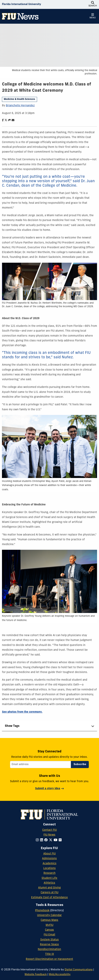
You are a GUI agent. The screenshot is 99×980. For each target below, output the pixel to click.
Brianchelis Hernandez (20, 106)
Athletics (49, 883)
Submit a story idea (48, 789)
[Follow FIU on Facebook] (47, 840)
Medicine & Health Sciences (19, 99)
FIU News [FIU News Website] (49, 835)
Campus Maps (49, 920)
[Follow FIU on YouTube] (56, 840)
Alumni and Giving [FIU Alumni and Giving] (49, 888)
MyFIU (49, 925)
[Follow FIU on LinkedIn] (42, 840)
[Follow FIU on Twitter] (51, 840)
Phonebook (42, 911)
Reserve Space (49, 945)
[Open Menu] (93, 16)
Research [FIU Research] (49, 873)
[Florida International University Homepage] (21, 4)
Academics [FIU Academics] (49, 864)
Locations (49, 868)
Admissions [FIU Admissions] (49, 859)
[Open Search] (93, 4)
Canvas (49, 930)
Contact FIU (49, 830)
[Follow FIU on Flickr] (61, 840)
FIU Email (49, 935)
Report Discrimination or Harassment (49, 959)
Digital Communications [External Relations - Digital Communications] (79, 970)
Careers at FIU (49, 893)
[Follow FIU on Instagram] (38, 840)
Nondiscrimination (49, 949)
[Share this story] (9, 120)
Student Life (49, 878)
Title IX (49, 954)
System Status (49, 940)
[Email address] (40, 765)
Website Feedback (36, 975)
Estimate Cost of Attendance (49, 898)
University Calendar (49, 915)
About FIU (49, 854)
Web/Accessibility (60, 975)
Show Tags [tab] (12, 726)
